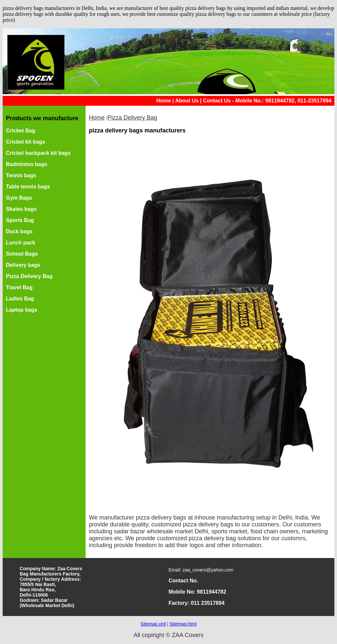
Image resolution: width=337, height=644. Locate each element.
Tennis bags (21, 175)
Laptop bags (22, 310)
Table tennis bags (28, 187)
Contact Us (217, 101)
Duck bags (19, 231)
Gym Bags (19, 198)
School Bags (22, 254)
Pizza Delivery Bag (29, 276)
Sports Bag (20, 220)
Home (164, 101)
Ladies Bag (20, 299)
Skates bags (21, 209)
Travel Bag (19, 287)
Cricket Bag (21, 131)
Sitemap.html (183, 624)
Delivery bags (23, 265)
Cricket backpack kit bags (38, 153)
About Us (187, 101)
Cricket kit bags (26, 142)
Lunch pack (21, 243)
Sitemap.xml (153, 624)
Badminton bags (26, 164)
